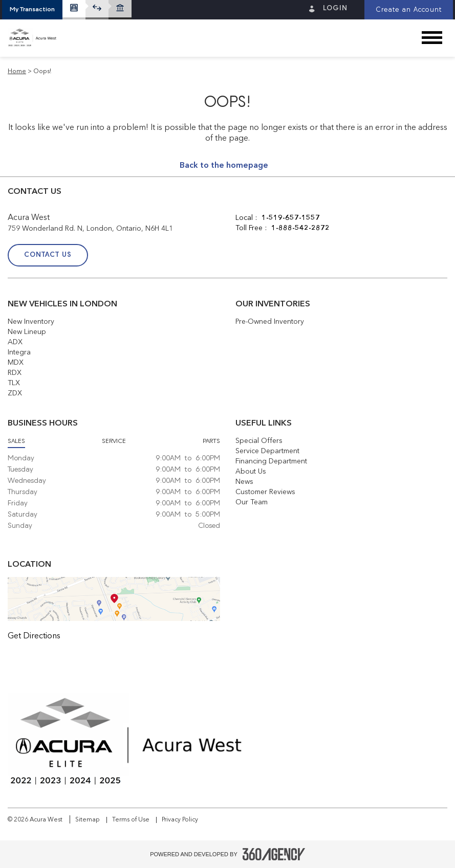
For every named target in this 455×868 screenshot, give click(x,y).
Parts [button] (211, 441)
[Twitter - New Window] (273, 256)
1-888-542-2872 (300, 228)
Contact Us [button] (48, 255)
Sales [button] (16, 441)
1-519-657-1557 (291, 218)
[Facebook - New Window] (248, 256)
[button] (32, 10)
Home (17, 72)
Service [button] (114, 441)
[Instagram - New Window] (297, 256)
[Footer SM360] (274, 854)
